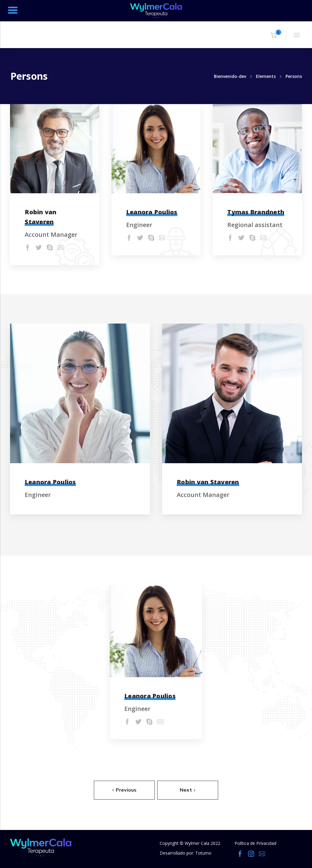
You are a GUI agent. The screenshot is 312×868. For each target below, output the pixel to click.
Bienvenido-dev (230, 76)
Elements (266, 76)
